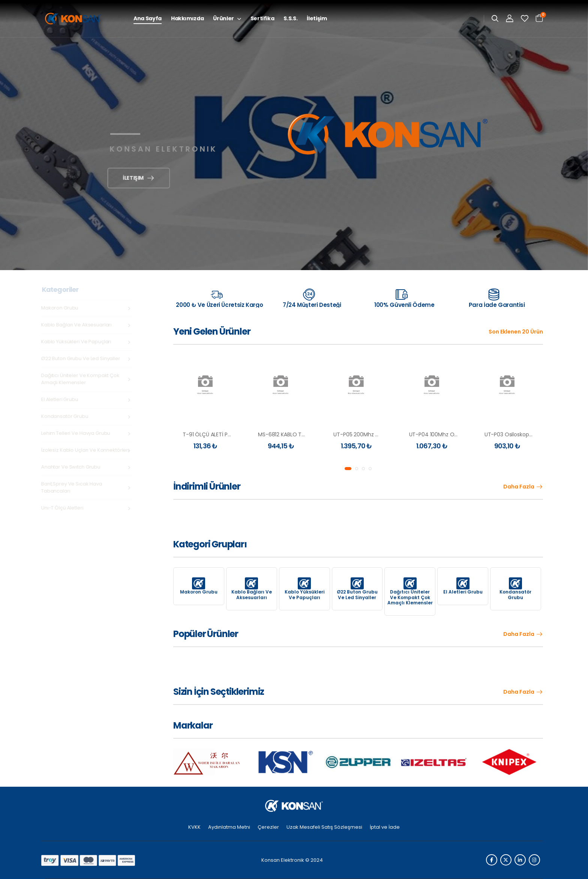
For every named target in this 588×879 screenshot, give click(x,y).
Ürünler (223, 18)
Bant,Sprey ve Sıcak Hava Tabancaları (73, 487)
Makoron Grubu (61, 308)
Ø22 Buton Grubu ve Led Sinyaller (82, 358)
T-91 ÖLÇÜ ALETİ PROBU (212, 434)
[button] (348, 469)
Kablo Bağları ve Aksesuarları (78, 325)
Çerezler (268, 827)
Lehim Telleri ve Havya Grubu (77, 433)
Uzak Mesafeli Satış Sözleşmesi (324, 827)
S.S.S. (290, 18)
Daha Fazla (519, 487)
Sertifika (262, 18)
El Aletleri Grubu (61, 399)
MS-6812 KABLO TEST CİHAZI (293, 434)
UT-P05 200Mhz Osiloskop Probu (374, 434)
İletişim (317, 18)
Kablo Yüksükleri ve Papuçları (77, 342)
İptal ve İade (385, 827)
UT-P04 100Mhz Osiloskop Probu (450, 434)
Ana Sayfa (148, 18)
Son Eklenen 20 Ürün (516, 332)
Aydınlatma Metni (229, 827)
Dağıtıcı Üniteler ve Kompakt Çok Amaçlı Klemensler (82, 379)
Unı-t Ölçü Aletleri (64, 508)
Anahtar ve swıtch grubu (72, 467)
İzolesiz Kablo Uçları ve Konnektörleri (86, 450)
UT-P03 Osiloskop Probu (515, 434)
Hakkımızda (187, 18)
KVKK (194, 827)
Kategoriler (61, 289)
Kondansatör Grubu (66, 416)
